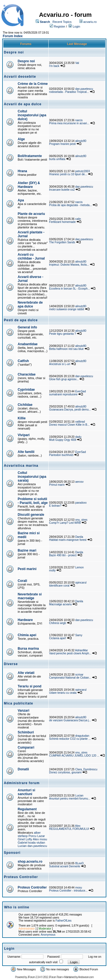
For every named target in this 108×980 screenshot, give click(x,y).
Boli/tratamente (30, 156)
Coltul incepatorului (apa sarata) (32, 477)
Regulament (27, 809)
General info (27, 327)
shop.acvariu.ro (30, 862)
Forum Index (13, 36)
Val (77, 63)
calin (78, 219)
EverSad (80, 391)
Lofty (29, 839)
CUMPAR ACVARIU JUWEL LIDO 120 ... (74, 756)
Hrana (22, 171)
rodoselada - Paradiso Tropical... (69, 92)
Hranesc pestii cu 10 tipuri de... (68, 174)
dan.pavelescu (84, 89)
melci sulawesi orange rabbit (67, 309)
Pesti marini (27, 569)
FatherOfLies (64, 921)
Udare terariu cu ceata (63, 693)
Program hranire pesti (62, 144)
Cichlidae (25, 405)
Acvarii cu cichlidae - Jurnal (31, 257)
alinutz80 (81, 141)
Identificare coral (59, 586)
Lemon (79, 567)
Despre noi (26, 61)
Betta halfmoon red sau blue (66, 349)
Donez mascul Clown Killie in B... (69, 425)
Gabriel (23, 843)
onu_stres (81, 520)
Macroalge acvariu (60, 604)
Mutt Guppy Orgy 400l (63, 440)
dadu (78, 437)
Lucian (79, 796)
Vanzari (23, 711)
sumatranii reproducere (63, 394)
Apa (21, 200)
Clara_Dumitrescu (86, 769)
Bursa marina (28, 649)
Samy (79, 635)
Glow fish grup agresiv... (64, 379)
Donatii (23, 769)
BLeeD (79, 863)
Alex (36, 839)
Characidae (27, 374)
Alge (21, 139)
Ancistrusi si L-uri (60, 364)
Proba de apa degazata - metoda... (71, 205)
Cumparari (26, 747)
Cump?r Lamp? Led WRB (65, 523)
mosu (44, 839)
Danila (79, 537)
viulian (41, 843)
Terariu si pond (30, 686)
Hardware (25, 620)
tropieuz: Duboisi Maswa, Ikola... (69, 265)
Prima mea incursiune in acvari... (69, 123)
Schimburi (26, 732)
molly (52, 570)
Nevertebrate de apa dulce (30, 304)
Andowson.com (86, 977)
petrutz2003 (82, 171)
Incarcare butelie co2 (62, 190)
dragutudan (82, 736)
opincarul (81, 583)
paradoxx (81, 503)
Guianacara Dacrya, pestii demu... (70, 410)
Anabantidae (28, 344)
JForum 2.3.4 (34, 977)
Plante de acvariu (31, 214)
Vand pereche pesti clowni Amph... (70, 653)
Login (76, 26)
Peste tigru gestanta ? (63, 334)
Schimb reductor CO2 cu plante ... (70, 739)
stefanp (23, 836)
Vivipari (24, 435)
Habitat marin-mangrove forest (68, 540)
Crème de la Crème (33, 84)
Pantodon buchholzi (61, 455)
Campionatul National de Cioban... (70, 678)
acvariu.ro (90, 22)
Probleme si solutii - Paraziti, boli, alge (33, 501)
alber (37, 833)
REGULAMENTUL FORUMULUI (69, 829)
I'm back (54, 66)
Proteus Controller (32, 887)
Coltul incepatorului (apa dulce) (32, 115)
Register (60, 26)
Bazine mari (27, 550)
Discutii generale (31, 515)
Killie (22, 418)
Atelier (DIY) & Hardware (29, 185)
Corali (22, 581)
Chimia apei (27, 635)
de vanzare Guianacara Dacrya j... (70, 720)
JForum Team (56, 977)
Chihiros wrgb (58, 623)
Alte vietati (26, 673)
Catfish (23, 361)
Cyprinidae (26, 390)
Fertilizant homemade (62, 222)
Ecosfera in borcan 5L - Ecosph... (70, 289)
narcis (79, 120)
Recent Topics (62, 22)
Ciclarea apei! (58, 638)
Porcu (32, 836)
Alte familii (26, 452)
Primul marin (57, 485)
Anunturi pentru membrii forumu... (70, 799)
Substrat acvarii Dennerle (65, 866)
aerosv (79, 482)
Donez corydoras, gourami (66, 772)
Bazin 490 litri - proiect (63, 555)
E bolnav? (55, 506)
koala (32, 843)
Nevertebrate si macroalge (30, 596)
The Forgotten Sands (62, 242)
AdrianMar (81, 650)
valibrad (80, 422)
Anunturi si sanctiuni (26, 792)
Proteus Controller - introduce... (68, 891)
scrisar (79, 675)
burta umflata (57, 159)
